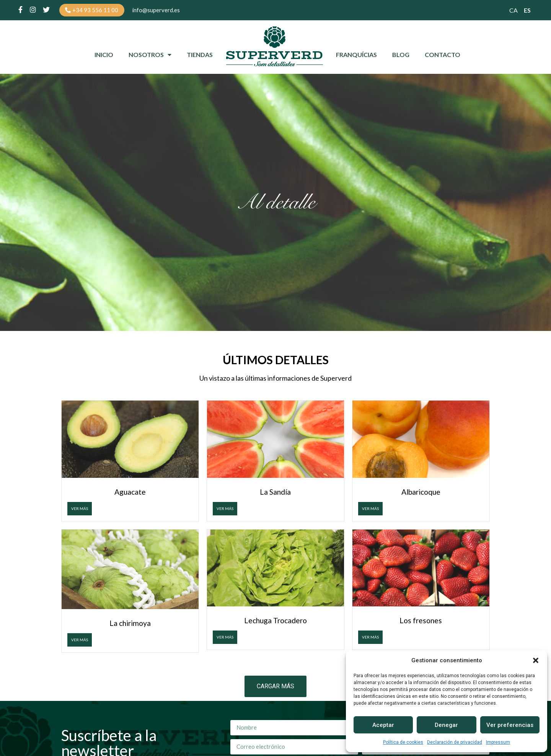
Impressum (498, 742)
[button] (536, 660)
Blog (401, 56)
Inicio (104, 56)
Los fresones (421, 622)
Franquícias (356, 56)
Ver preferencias (510, 725)
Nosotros (150, 56)
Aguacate (130, 493)
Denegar (446, 725)
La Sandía (275, 493)
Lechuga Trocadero (275, 622)
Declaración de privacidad (455, 742)
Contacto (443, 56)
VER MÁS (80, 510)
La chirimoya (130, 624)
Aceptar (383, 725)
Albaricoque (421, 493)
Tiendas (200, 56)
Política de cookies (403, 742)
